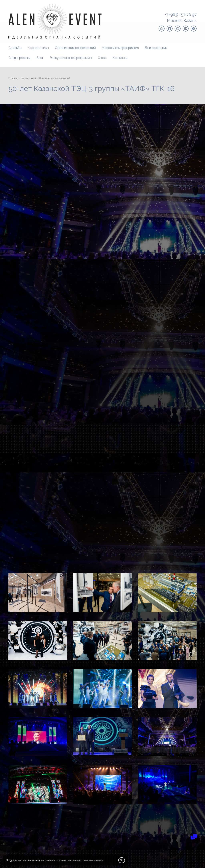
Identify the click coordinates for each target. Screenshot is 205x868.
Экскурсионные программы (71, 58)
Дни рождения (156, 48)
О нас (102, 58)
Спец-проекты (19, 58)
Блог (40, 58)
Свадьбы (15, 48)
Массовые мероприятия (120, 48)
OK (122, 860)
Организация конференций (75, 48)
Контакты (120, 58)
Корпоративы (38, 48)
